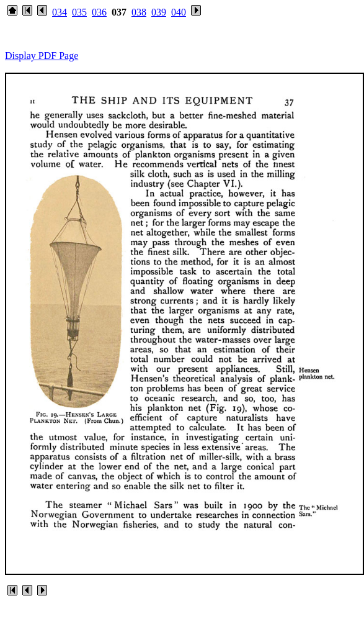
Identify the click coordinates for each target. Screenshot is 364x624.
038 (139, 12)
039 (159, 12)
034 (60, 12)
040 (179, 12)
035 (79, 12)
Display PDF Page (42, 56)
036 (99, 12)
